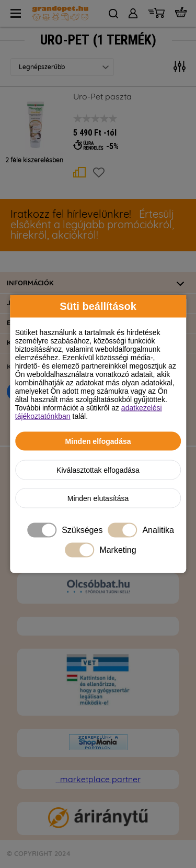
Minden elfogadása (98, 441)
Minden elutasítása (98, 498)
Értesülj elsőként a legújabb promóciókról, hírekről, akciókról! (92, 225)
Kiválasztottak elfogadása (98, 470)
